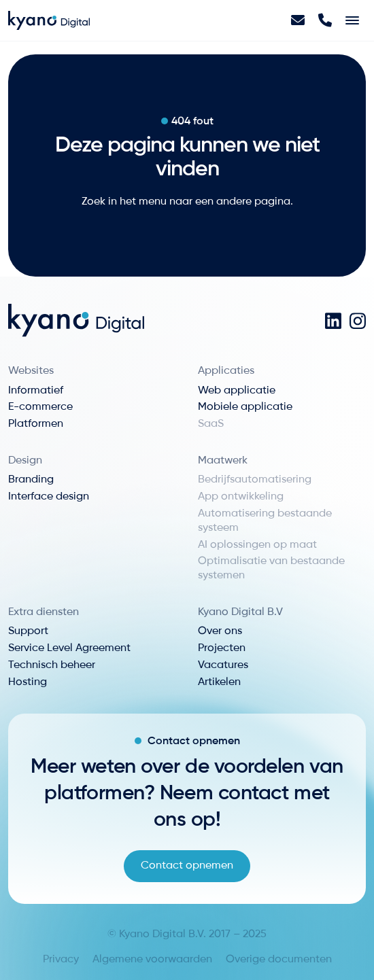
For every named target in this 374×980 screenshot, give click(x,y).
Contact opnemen (187, 866)
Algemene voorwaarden (152, 960)
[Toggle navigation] (352, 20)
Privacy (61, 960)
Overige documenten (279, 960)
